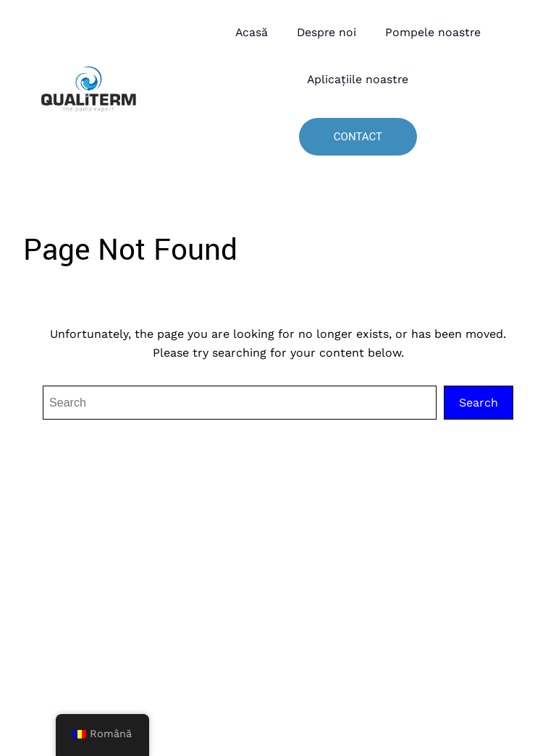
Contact (358, 137)
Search (479, 403)
